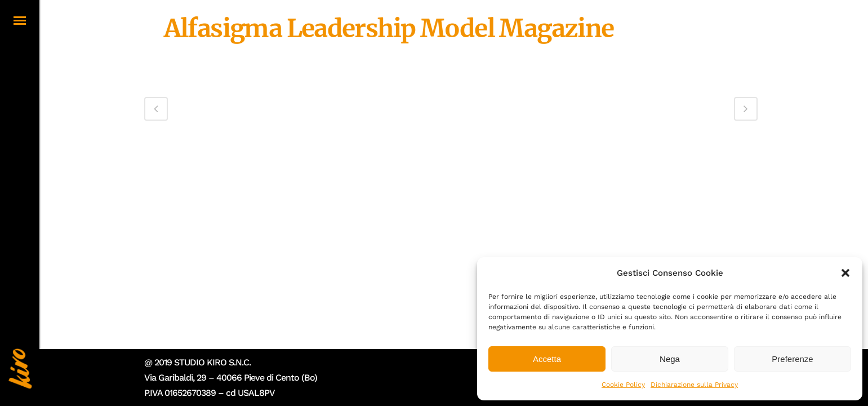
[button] (845, 273)
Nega (670, 359)
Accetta (547, 359)
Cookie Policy (623, 385)
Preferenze (792, 359)
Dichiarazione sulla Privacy (694, 385)
